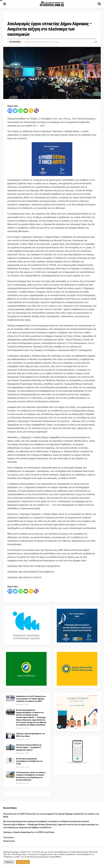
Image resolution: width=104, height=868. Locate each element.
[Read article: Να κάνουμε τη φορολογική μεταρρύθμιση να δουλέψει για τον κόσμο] (10, 761)
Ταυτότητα (8, 837)
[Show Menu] (5, 4)
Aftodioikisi (15, 42)
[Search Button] (99, 4)
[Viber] (36, 111)
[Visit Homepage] (52, 4)
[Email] (26, 111)
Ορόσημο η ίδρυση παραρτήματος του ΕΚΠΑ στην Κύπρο (29, 832)
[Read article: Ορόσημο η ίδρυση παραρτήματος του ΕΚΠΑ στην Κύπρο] (10, 736)
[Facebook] (10, 111)
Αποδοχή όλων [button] (23, 862)
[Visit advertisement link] (52, 159)
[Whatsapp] (21, 111)
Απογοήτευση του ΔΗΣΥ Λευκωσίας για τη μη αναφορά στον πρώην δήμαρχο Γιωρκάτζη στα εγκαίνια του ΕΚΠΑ (31, 699)
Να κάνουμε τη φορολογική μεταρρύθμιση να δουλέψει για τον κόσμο (29, 761)
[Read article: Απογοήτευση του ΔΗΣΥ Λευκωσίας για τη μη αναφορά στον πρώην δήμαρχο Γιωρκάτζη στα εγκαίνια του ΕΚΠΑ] (10, 698)
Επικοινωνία (9, 841)
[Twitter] (15, 111)
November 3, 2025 (23, 705)
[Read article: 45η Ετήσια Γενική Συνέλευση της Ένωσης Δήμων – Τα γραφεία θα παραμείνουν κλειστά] (10, 747)
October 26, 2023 (31, 42)
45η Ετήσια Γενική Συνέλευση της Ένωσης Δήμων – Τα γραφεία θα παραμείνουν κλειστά (29, 747)
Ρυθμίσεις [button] (9, 862)
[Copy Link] (31, 111)
